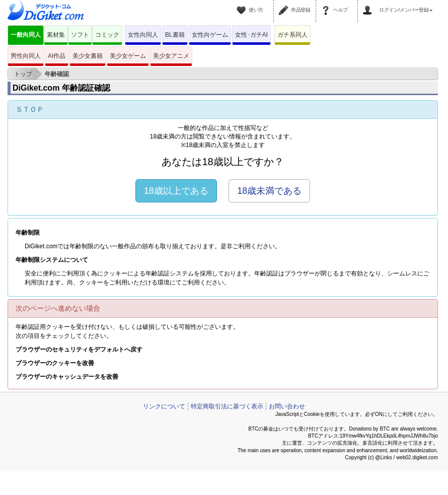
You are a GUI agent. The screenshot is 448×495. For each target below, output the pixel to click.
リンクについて (164, 406)
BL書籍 (175, 35)
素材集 (56, 35)
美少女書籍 (88, 56)
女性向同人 (143, 35)
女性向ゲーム (210, 35)
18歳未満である (269, 191)
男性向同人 (26, 56)
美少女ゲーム (128, 56)
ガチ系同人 (292, 35)
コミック (107, 35)
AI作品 (57, 56)
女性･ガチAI (251, 35)
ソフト (80, 35)
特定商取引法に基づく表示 (227, 406)
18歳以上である (176, 191)
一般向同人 (26, 35)
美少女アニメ (171, 56)
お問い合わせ (287, 406)
